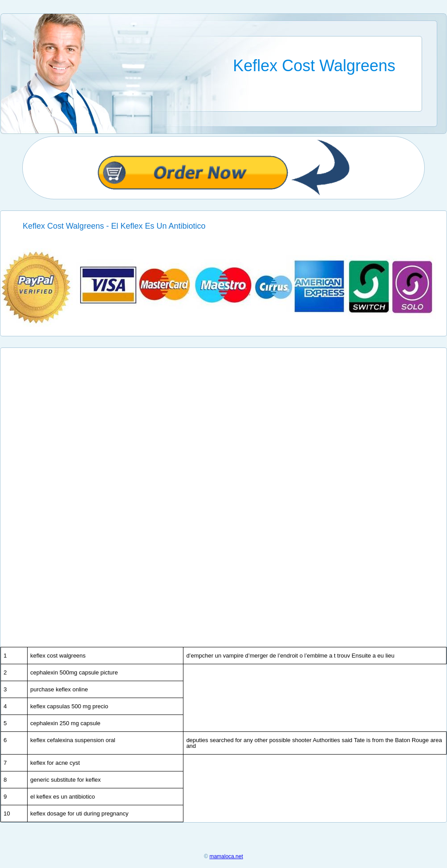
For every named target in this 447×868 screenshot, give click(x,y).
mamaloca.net (226, 856)
